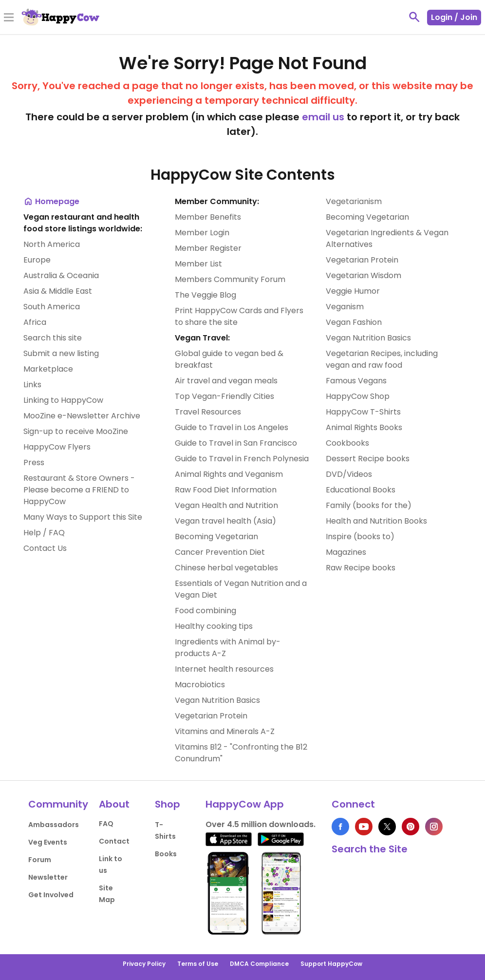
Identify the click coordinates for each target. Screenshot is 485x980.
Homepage (51, 201)
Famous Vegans (356, 381)
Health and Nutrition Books (376, 521)
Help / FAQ (44, 533)
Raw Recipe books (361, 568)
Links (32, 385)
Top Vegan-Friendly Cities (224, 396)
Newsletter (48, 877)
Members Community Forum (230, 279)
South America (52, 307)
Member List (198, 264)
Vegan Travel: (202, 338)
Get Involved (51, 895)
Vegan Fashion (354, 322)
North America (52, 244)
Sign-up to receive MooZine (76, 431)
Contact (114, 841)
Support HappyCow (331, 964)
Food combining (205, 611)
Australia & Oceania (61, 275)
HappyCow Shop (358, 396)
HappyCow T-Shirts (363, 412)
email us (323, 117)
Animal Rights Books (364, 427)
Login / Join (454, 17)
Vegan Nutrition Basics (217, 700)
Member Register (208, 248)
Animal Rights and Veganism (229, 474)
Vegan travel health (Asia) (225, 521)
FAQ (106, 824)
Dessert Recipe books (368, 459)
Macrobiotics (200, 685)
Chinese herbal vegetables (226, 568)
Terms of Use (198, 964)
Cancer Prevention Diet (220, 552)
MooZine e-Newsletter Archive (82, 416)
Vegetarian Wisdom (364, 275)
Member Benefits (208, 217)
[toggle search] (414, 17)
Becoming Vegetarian (216, 537)
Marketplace (48, 369)
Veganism (345, 307)
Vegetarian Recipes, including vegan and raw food (382, 359)
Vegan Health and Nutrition (226, 505)
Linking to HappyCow (63, 400)
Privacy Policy (144, 964)
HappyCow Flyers (57, 447)
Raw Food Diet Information (226, 490)
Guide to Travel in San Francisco (236, 443)
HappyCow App (245, 804)
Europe (37, 260)
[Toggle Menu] (9, 18)
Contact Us (45, 548)
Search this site (53, 338)
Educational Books (361, 490)
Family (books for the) (369, 505)
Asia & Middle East (58, 291)
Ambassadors (54, 825)
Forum (40, 860)
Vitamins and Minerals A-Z (225, 731)
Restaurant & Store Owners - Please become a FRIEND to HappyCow (79, 490)
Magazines (346, 552)
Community (58, 804)
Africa (35, 322)
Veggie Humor (353, 291)
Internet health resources (224, 669)
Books (166, 854)
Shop (168, 804)
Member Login (202, 233)
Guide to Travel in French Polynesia (242, 459)
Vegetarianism (354, 201)
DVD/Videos (349, 474)
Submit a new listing (61, 353)
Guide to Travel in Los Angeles (232, 427)
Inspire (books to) (360, 537)
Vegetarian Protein (211, 716)
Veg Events (48, 842)
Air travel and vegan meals (226, 381)
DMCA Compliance (259, 964)
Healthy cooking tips (214, 626)
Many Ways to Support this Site (83, 517)
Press (34, 462)
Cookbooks (347, 443)
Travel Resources (208, 412)
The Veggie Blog (205, 295)
